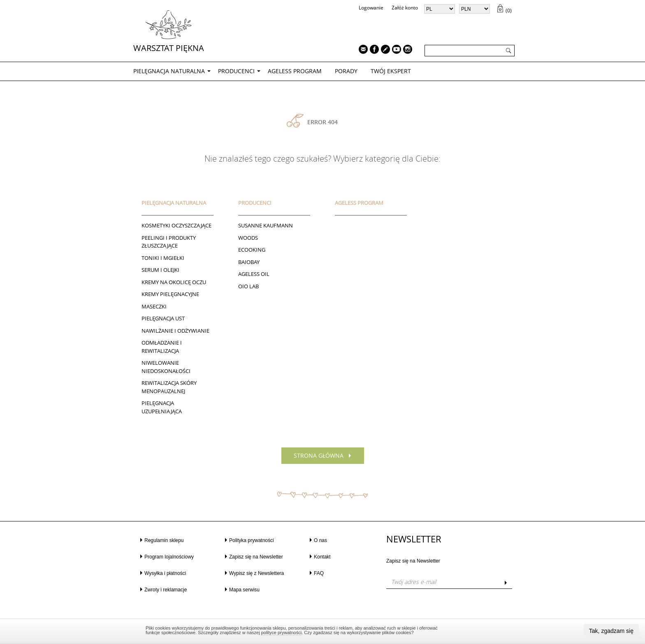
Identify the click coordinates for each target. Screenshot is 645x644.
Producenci (236, 71)
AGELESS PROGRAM (295, 71)
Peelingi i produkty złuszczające (169, 242)
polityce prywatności (281, 632)
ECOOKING (252, 250)
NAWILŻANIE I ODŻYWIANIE (175, 331)
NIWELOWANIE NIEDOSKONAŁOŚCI (166, 367)
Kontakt (322, 557)
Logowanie (371, 8)
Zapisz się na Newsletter (256, 557)
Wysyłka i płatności (165, 573)
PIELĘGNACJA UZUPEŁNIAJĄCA (162, 407)
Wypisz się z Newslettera (256, 573)
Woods (248, 238)
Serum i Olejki (160, 270)
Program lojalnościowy (169, 557)
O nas (320, 540)
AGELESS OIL (254, 274)
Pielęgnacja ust (163, 318)
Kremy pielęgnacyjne (170, 294)
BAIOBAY (249, 262)
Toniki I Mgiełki (163, 258)
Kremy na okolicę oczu (174, 282)
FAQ (319, 573)
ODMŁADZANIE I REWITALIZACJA (162, 347)
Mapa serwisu (244, 590)
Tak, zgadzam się (611, 631)
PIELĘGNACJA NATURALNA (169, 71)
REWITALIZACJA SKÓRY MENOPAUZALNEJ (169, 387)
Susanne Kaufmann (266, 225)
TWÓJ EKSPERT (391, 71)
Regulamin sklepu (164, 540)
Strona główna (319, 455)
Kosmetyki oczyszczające (176, 225)
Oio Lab (248, 286)
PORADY (346, 71)
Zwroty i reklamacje (166, 590)
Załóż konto (405, 8)
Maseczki (154, 306)
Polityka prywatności (252, 540)
